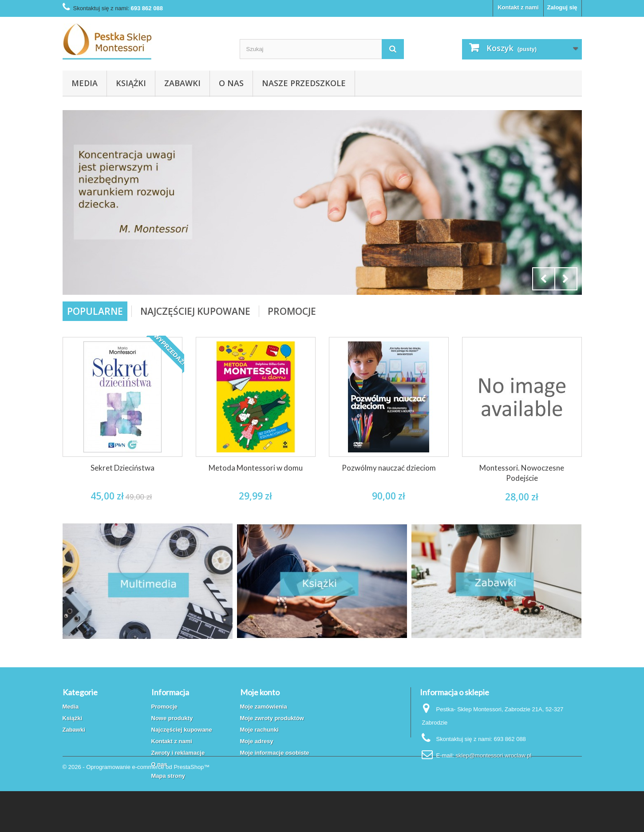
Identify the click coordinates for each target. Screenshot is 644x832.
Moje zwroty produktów (272, 718)
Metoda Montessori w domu (256, 468)
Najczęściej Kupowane (195, 311)
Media (85, 83)
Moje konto (260, 692)
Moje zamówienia (264, 707)
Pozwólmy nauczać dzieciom (389, 468)
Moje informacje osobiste (275, 753)
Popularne (95, 311)
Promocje (292, 311)
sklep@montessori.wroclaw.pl (494, 755)
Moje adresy (257, 741)
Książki (131, 83)
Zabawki (182, 83)
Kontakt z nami (518, 7)
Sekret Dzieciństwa (122, 468)
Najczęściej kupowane (182, 730)
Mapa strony (168, 776)
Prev (544, 279)
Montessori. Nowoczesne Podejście (522, 473)
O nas (231, 83)
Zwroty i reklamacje (178, 753)
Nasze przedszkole (304, 83)
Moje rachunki (259, 730)
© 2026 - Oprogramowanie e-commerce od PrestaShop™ (136, 808)
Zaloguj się (562, 7)
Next (566, 279)
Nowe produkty (172, 718)
